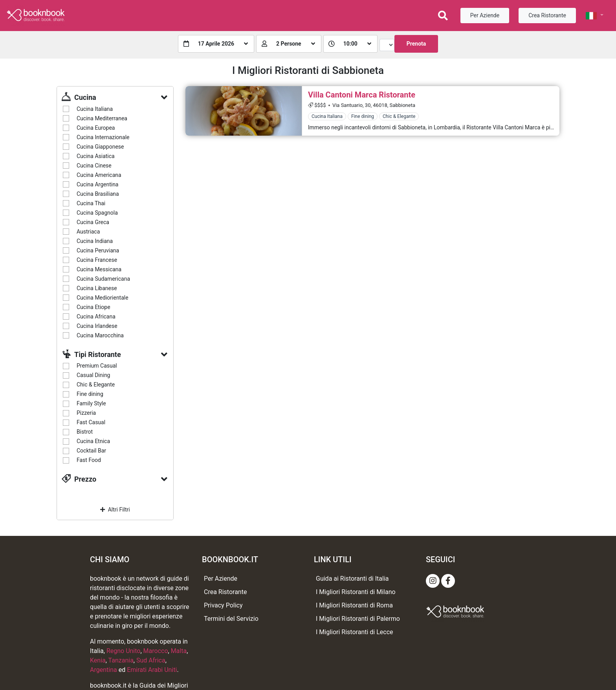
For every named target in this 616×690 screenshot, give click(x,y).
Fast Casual (91, 422)
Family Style (91, 403)
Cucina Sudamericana (103, 279)
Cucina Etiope (93, 307)
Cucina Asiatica (96, 156)
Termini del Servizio (231, 619)
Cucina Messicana (99, 269)
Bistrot (85, 432)
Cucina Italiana (95, 109)
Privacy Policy (223, 605)
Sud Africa (151, 660)
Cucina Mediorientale (103, 298)
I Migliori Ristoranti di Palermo (358, 619)
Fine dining (90, 394)
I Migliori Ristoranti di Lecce (355, 632)
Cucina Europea (96, 128)
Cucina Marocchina (100, 335)
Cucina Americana (99, 175)
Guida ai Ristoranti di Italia (352, 579)
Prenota (416, 44)
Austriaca (88, 232)
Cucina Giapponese (100, 147)
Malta (179, 651)
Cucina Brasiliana (98, 194)
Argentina (104, 670)
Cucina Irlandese (97, 326)
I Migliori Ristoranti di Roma (354, 605)
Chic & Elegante (96, 385)
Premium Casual (97, 366)
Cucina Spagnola (97, 213)
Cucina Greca (93, 222)
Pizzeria (86, 413)
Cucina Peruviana (98, 250)
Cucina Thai (91, 203)
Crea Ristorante (547, 15)
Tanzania (121, 660)
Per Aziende (485, 15)
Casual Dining (93, 375)
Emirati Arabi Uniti (152, 670)
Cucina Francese (97, 260)
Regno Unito (124, 651)
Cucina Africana (96, 316)
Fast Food (89, 460)
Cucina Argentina (97, 184)
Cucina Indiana (95, 241)
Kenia (98, 660)
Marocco (156, 651)
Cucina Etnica (93, 441)
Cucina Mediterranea (102, 118)
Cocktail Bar (91, 451)
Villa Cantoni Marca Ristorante (362, 95)
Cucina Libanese (97, 288)
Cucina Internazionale (103, 137)
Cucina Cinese (94, 166)
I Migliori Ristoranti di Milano (356, 592)
